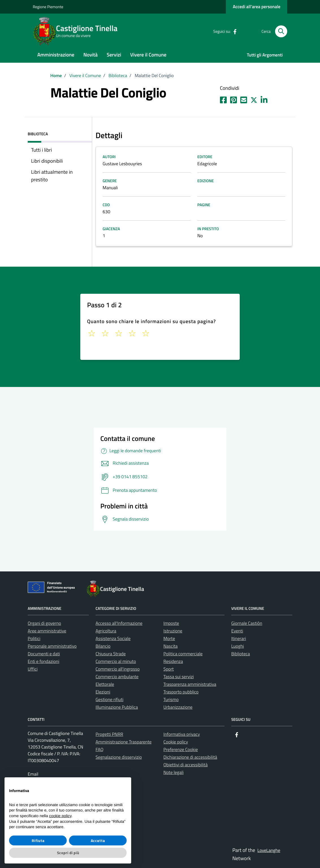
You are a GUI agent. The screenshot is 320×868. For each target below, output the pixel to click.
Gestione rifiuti (110, 700)
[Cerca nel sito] (281, 31)
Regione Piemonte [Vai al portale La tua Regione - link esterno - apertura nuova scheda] (48, 7)
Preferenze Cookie (181, 750)
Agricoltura (106, 631)
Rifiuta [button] (38, 840)
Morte (169, 639)
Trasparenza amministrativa (190, 684)
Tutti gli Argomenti (265, 55)
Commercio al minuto (116, 662)
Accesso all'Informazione (119, 623)
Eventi (237, 631)
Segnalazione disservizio (119, 757)
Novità (90, 55)
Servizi (114, 55)
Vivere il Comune (148, 55)
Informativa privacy (182, 734)
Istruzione (173, 631)
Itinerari (239, 639)
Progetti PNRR (109, 734)
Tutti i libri (42, 150)
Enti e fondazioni (44, 662)
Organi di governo (44, 623)
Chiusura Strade (111, 654)
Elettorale (105, 684)
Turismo (171, 700)
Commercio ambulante (117, 677)
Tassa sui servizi (179, 677)
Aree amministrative (47, 631)
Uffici (33, 669)
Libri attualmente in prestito (52, 176)
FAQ (100, 750)
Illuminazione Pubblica (117, 707)
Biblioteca (241, 654)
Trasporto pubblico (181, 692)
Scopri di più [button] (68, 853)
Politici (34, 639)
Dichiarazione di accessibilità (190, 757)
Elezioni (103, 692)
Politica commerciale (183, 654)
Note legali (174, 773)
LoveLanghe (269, 850)
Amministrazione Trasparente (124, 742)
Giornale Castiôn (247, 623)
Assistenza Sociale (113, 639)
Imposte (171, 623)
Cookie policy (176, 742)
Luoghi (238, 646)
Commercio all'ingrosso (118, 669)
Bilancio (103, 646)
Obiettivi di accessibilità (185, 765)
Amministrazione (56, 55)
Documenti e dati (44, 654)
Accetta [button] (98, 840)
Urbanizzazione (178, 707)
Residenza (173, 662)
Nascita (170, 646)
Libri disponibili (47, 161)
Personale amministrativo (52, 646)
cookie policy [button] (60, 816)
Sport (169, 669)
